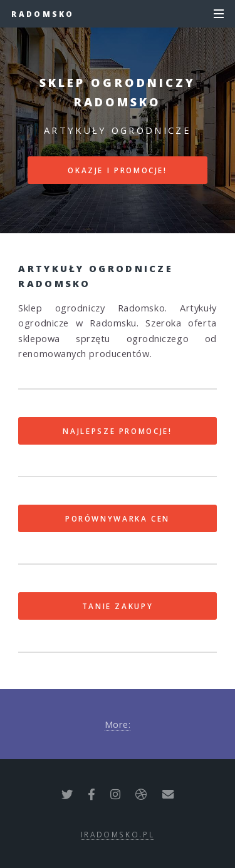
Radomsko (43, 14)
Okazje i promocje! (118, 170)
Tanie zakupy (118, 606)
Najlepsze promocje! (117, 431)
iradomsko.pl (118, 834)
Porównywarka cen (118, 518)
